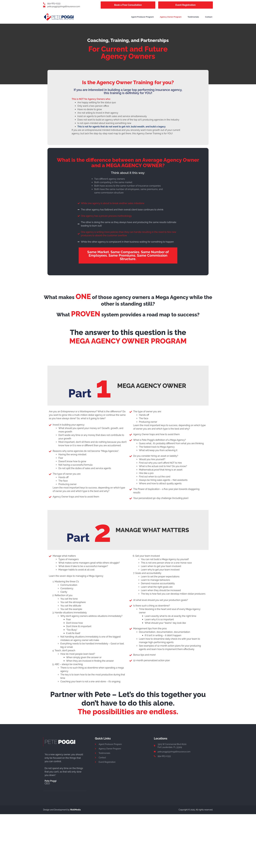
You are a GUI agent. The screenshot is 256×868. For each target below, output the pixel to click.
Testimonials (195, 17)
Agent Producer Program (144, 17)
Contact (209, 17)
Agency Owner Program (173, 17)
